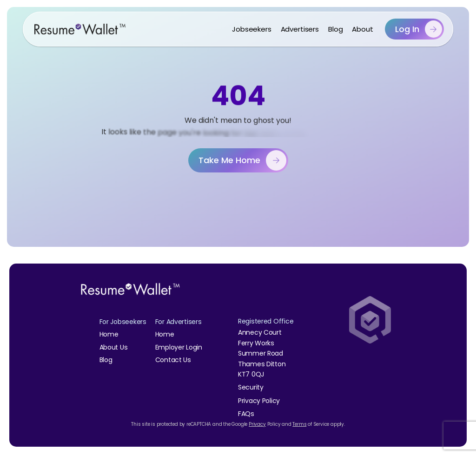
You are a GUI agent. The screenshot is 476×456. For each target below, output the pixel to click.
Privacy (257, 424)
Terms (299, 424)
